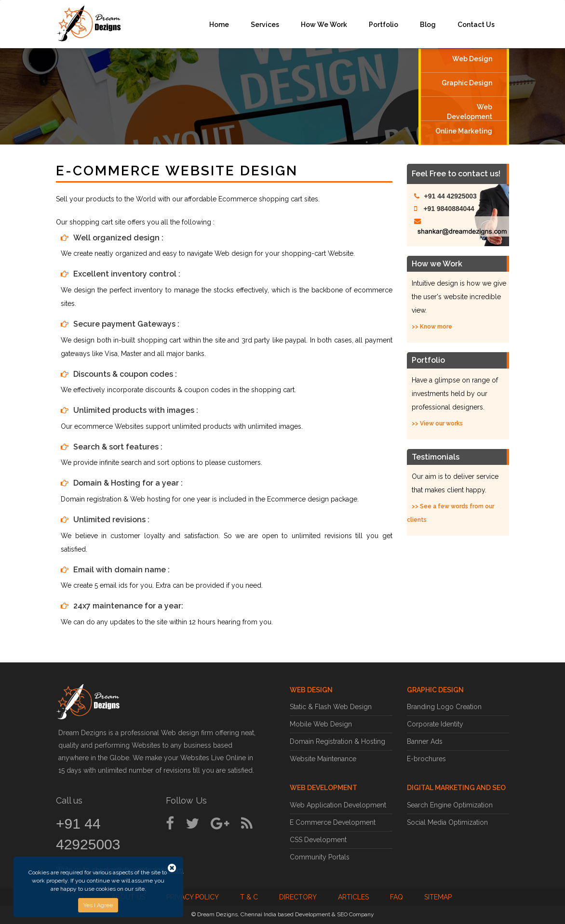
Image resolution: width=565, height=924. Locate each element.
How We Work (324, 25)
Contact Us (476, 25)
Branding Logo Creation (444, 707)
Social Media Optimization (447, 822)
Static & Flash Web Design (331, 707)
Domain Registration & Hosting (337, 741)
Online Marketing (464, 131)
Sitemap (438, 897)
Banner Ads (425, 741)
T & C (249, 897)
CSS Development (318, 840)
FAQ (397, 897)
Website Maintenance (323, 759)
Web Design (472, 59)
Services (265, 25)
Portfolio (383, 25)
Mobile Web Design (321, 724)
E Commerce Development (333, 822)
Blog (428, 25)
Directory (298, 897)
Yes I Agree (98, 905)
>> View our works (437, 423)
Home (219, 25)
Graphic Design (467, 83)
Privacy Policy (193, 897)
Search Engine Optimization (450, 805)
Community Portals (320, 857)
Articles (353, 897)
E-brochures (426, 759)
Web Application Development (338, 805)
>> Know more (432, 327)
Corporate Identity (435, 724)
